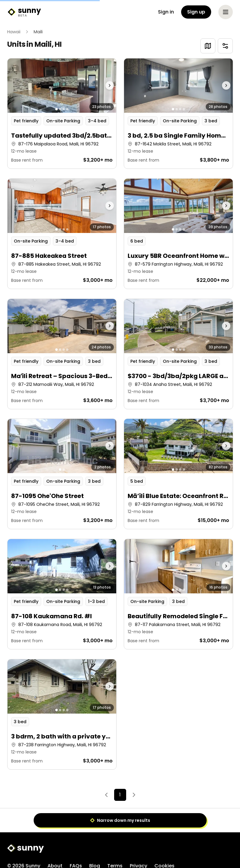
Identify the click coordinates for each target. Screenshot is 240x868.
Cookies (164, 841)
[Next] (134, 795)
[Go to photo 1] (56, 109)
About (55, 841)
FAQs (76, 841)
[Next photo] (102, 86)
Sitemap (18, 852)
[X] (217, 847)
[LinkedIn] (229, 847)
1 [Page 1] (120, 795)
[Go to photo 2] (60, 109)
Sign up (196, 12)
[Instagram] (205, 847)
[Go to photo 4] (67, 109)
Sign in (166, 12)
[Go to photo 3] (64, 109)
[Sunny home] (24, 12)
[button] (62, 113)
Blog (95, 841)
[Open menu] (226, 12)
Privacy (138, 841)
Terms (115, 841)
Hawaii (14, 32)
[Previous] (106, 795)
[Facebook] (193, 847)
